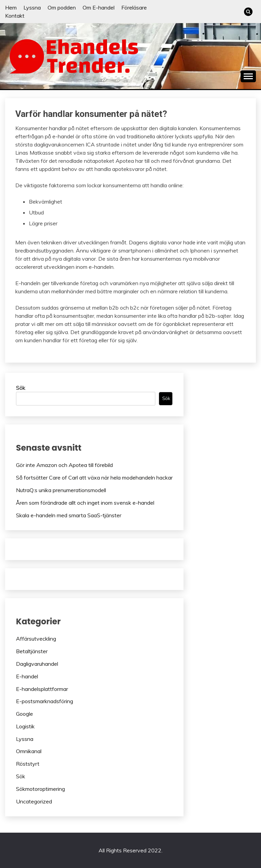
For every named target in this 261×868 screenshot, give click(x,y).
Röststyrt (28, 764)
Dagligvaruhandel (37, 664)
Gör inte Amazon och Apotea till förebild (64, 465)
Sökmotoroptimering (40, 789)
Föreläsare (134, 7)
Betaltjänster (32, 651)
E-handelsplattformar (42, 689)
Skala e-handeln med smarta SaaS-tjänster (69, 515)
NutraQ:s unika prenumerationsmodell (61, 490)
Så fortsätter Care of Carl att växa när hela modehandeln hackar (94, 478)
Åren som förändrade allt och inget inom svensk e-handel (85, 503)
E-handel (27, 676)
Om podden (62, 7)
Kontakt (15, 16)
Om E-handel (99, 7)
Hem (11, 7)
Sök (21, 388)
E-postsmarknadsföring (45, 701)
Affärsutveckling (36, 639)
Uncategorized (34, 801)
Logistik (25, 726)
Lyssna (32, 7)
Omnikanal (29, 751)
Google (24, 714)
